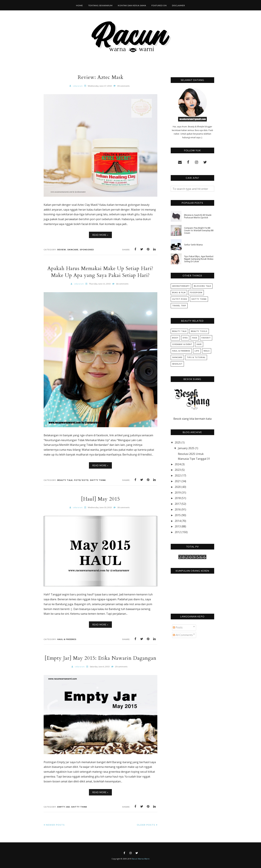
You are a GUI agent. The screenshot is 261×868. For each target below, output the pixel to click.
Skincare (73, 250)
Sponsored (87, 250)
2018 (178, 498)
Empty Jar (64, 807)
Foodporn (196, 293)
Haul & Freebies (67, 639)
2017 (178, 504)
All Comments (183, 635)
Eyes (185, 338)
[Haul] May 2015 (100, 499)
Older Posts (146, 825)
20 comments (121, 667)
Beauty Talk (65, 480)
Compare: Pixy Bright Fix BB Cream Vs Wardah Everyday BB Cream (199, 230)
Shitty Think (98, 480)
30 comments (123, 86)
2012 (178, 532)
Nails (207, 351)
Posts (178, 627)
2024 (178, 464)
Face (195, 338)
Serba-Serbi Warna (193, 245)
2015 (178, 515)
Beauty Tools (199, 331)
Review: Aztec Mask (100, 77)
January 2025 (186, 448)
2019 (178, 493)
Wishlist (177, 364)
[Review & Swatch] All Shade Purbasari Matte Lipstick (198, 216)
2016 (178, 509)
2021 (178, 481)
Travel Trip (179, 306)
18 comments (123, 507)
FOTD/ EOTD (81, 480)
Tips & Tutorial (196, 357)
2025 (178, 442)
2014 (178, 521)
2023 (178, 470)
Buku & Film (179, 293)
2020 (178, 487)
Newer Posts (55, 825)
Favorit (206, 338)
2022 (178, 475)
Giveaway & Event (182, 344)
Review (62, 250)
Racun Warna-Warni (141, 859)
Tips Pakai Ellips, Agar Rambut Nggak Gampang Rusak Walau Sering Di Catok (199, 259)
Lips (197, 351)
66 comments (122, 284)
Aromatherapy (181, 286)
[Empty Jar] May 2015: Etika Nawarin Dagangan (100, 658)
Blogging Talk (202, 286)
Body (175, 338)
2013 (178, 526)
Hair (199, 344)
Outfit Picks (180, 299)
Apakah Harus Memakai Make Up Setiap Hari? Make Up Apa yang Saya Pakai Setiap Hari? (100, 272)
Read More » (100, 235)
